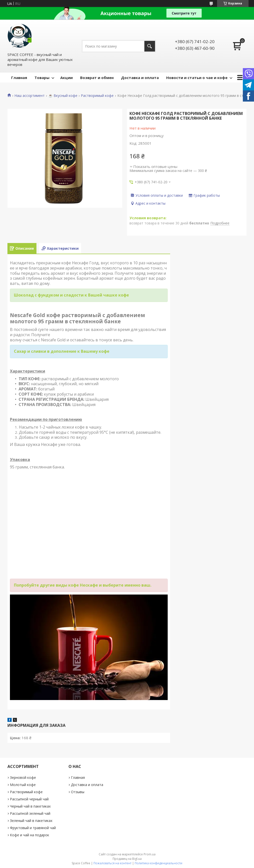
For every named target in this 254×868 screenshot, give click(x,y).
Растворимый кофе (97, 96)
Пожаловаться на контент (112, 863)
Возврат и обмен (97, 78)
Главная (19, 78)
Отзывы (78, 792)
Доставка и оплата (140, 78)
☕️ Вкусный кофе (63, 96)
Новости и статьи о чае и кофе (197, 78)
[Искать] (150, 46)
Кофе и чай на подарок (30, 835)
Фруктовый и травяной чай (33, 828)
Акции (66, 78)
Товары (42, 78)
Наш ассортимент (30, 96)
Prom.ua (150, 854)
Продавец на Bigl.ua (127, 859)
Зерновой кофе (23, 777)
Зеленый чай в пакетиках (31, 821)
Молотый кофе (23, 785)
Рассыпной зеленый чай (30, 813)
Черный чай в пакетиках (30, 806)
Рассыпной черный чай (29, 799)
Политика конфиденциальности (159, 863)
